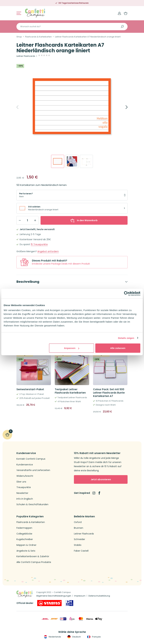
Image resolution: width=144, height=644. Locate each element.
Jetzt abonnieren (101, 479)
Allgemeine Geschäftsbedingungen (54, 596)
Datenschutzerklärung (99, 596)
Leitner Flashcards (26, 56)
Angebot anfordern (48, 251)
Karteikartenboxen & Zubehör (33, 556)
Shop (19, 37)
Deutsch (74, 637)
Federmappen (24, 528)
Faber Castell (81, 551)
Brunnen (79, 528)
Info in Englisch (25, 499)
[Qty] (27, 220)
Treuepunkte (39, 244)
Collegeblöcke (24, 534)
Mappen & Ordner (26, 545)
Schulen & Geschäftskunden (32, 504)
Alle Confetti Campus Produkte (34, 562)
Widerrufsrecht (25, 476)
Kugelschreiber (25, 539)
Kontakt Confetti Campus (31, 459)
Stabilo (78, 545)
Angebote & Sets (26, 551)
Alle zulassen (118, 348)
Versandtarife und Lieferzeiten (33, 470)
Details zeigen (126, 338)
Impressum (80, 596)
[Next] (123, 107)
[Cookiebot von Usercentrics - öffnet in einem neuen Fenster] (126, 293)
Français (94, 637)
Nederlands (52, 637)
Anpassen (72, 348)
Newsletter (22, 493)
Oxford (78, 522)
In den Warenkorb (84, 220)
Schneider (80, 539)
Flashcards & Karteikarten (38, 37)
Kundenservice (25, 465)
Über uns (21, 482)
